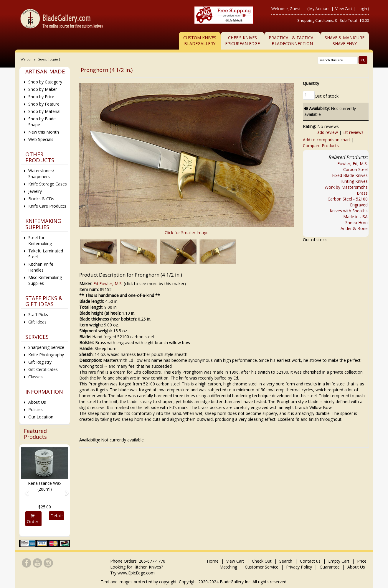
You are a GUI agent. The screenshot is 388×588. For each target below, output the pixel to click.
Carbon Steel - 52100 (348, 199)
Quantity (311, 83)
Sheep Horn (356, 222)
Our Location (41, 417)
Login (362, 9)
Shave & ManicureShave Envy (345, 41)
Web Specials (41, 139)
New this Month (44, 132)
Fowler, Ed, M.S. (352, 164)
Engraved (359, 205)
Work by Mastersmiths (346, 187)
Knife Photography (46, 355)
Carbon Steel (355, 169)
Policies (36, 409)
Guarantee (330, 567)
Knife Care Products (47, 206)
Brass (362, 193)
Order (33, 519)
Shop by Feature (44, 104)
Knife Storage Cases (48, 184)
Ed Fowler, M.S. (108, 284)
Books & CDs (41, 199)
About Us (37, 402)
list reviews (353, 132)
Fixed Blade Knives (350, 175)
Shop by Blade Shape (42, 122)
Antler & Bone (354, 228)
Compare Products (321, 146)
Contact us (310, 561)
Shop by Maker (43, 89)
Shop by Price (41, 97)
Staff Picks (38, 314)
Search (286, 561)
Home (213, 561)
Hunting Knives (354, 181)
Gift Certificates (43, 369)
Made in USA (355, 217)
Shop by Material (44, 111)
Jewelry (35, 191)
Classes (36, 377)
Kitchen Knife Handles (41, 267)
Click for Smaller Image (187, 233)
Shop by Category (45, 82)
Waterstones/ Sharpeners (41, 174)
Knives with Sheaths (349, 211)
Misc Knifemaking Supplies (45, 280)
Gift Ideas (37, 322)
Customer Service (262, 567)
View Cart (344, 9)
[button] (24, 490)
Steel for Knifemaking (40, 240)
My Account (320, 9)
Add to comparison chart (327, 140)
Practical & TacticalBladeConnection (292, 41)
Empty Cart (339, 561)
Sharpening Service (46, 347)
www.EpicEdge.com (136, 573)
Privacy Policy (299, 567)
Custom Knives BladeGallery (200, 41)
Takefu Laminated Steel (46, 254)
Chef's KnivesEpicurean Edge (242, 41)
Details (57, 516)
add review (328, 132)
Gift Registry (40, 362)
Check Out (262, 561)
